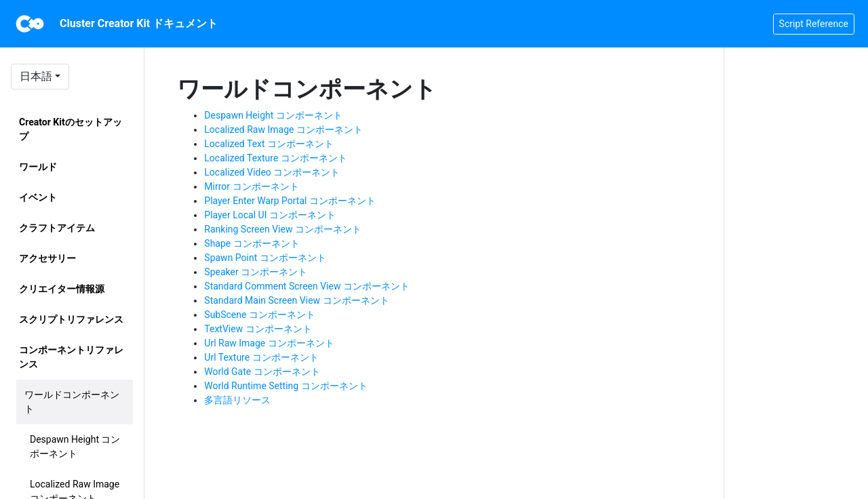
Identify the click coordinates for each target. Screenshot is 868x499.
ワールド (38, 167)
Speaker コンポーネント (256, 272)
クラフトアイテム (57, 228)
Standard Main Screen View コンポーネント (296, 300)
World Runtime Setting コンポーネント (285, 386)
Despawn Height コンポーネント (75, 446)
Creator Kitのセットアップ (71, 129)
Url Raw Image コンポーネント (269, 343)
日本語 (36, 76)
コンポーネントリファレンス (71, 357)
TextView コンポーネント (258, 329)
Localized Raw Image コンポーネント (283, 129)
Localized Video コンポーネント (272, 172)
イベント (38, 197)
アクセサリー (47, 258)
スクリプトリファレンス (71, 319)
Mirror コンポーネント (251, 186)
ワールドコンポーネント (72, 402)
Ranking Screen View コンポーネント (283, 229)
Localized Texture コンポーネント (276, 158)
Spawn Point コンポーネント (265, 258)
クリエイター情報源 (62, 289)
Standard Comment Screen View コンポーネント (307, 286)
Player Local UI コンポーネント (270, 215)
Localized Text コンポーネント (269, 144)
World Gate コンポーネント (262, 372)
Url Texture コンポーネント (261, 357)
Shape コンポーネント (252, 243)
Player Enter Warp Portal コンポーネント (290, 201)
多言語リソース (237, 400)
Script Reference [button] (814, 24)
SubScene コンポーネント (260, 315)
